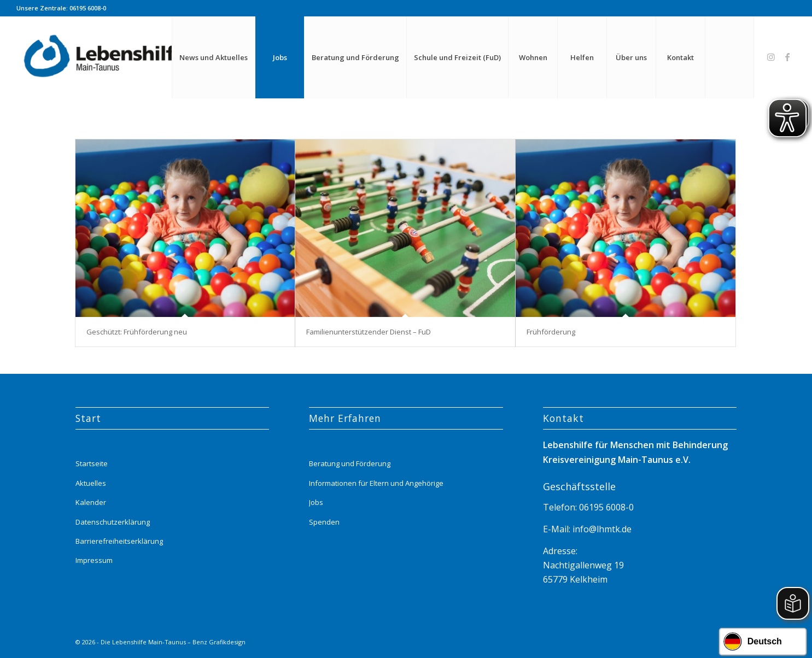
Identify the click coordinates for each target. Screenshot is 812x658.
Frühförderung (551, 332)
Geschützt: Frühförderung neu (137, 332)
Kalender (91, 502)
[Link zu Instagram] (771, 57)
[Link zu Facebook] (787, 57)
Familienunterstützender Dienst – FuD (369, 332)
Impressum (94, 560)
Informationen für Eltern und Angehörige (376, 483)
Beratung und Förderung (350, 463)
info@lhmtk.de (601, 529)
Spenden (324, 522)
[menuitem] (213, 57)
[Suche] (729, 57)
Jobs (316, 502)
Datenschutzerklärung (113, 522)
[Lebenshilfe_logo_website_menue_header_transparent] (106, 57)
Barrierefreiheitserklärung (119, 541)
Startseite (92, 463)
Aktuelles (91, 483)
